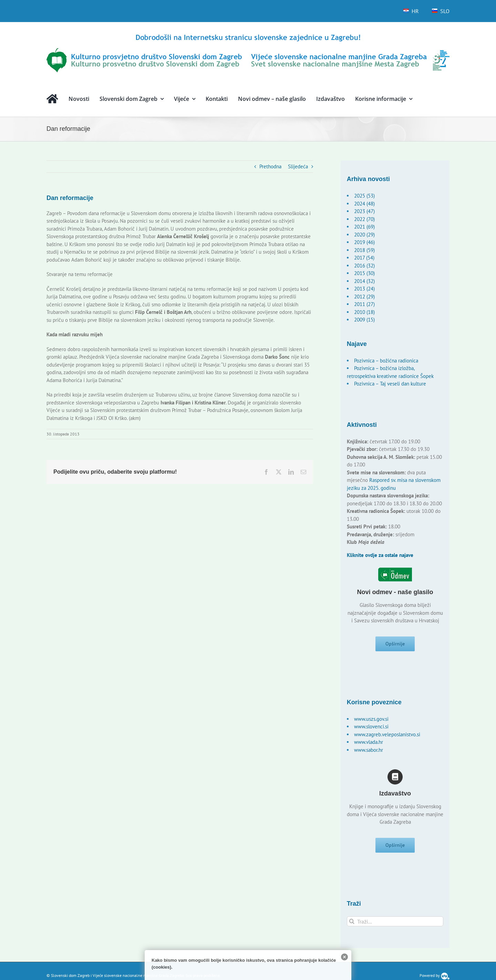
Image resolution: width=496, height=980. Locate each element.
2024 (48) (364, 204)
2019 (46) (364, 242)
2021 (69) (364, 227)
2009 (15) (364, 320)
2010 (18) (364, 312)
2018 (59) (364, 250)
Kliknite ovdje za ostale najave (380, 555)
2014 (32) (364, 281)
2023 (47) (364, 211)
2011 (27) (364, 304)
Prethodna (270, 166)
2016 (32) (364, 266)
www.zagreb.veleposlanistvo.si (387, 736)
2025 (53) (364, 196)
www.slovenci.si (371, 728)
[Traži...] (395, 924)
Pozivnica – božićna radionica (386, 361)
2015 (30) (364, 273)
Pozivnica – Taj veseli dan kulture (390, 384)
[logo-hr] (248, 35)
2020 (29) (364, 235)
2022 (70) (364, 219)
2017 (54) (364, 258)
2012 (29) (364, 297)
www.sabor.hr (369, 751)
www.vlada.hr (369, 743)
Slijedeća (298, 166)
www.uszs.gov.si (371, 720)
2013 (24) (364, 289)
